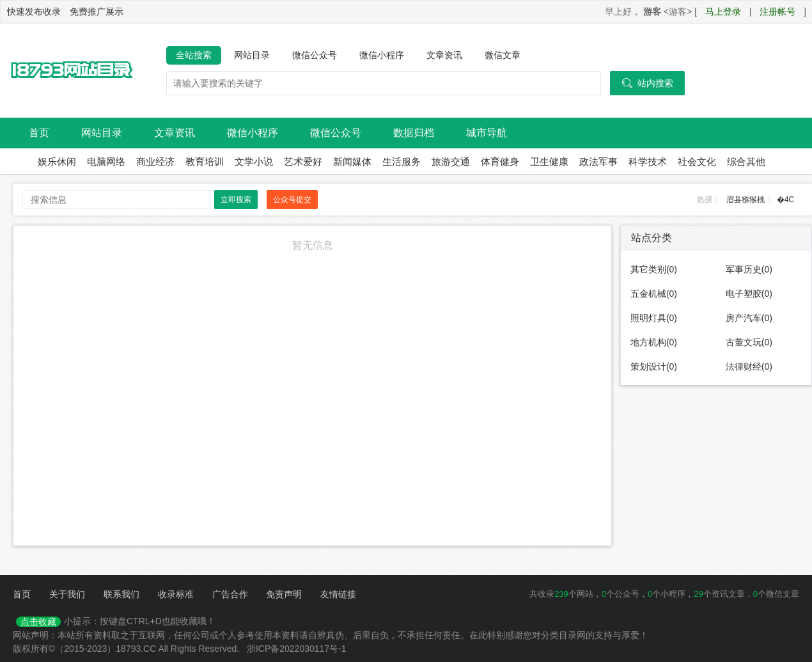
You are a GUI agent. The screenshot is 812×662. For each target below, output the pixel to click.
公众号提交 (292, 200)
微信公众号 (315, 55)
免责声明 (284, 594)
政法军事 (598, 162)
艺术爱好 (303, 162)
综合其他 (746, 162)
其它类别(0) (654, 269)
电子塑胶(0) (749, 294)
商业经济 (155, 162)
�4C (785, 200)
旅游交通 (451, 162)
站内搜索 (647, 83)
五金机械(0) (654, 294)
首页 (39, 133)
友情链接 (338, 594)
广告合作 (230, 594)
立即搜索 (236, 200)
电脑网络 (106, 162)
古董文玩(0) (749, 342)
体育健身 (500, 162)
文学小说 (254, 162)
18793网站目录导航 (70, 71)
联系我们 (121, 594)
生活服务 (402, 162)
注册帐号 (777, 12)
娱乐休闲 (57, 162)
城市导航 (487, 133)
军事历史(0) (749, 269)
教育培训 (205, 162)
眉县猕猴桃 (746, 200)
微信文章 (503, 55)
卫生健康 (549, 162)
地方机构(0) (654, 342)
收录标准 (176, 594)
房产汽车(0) (749, 318)
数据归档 (414, 133)
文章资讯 (444, 55)
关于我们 (67, 594)
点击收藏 (38, 622)
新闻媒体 (352, 162)
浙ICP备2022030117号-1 (297, 649)
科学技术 (648, 162)
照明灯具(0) (654, 318)
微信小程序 (382, 55)
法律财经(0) (749, 366)
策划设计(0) (654, 366)
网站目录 (252, 55)
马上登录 (723, 12)
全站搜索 (194, 55)
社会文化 (697, 162)
